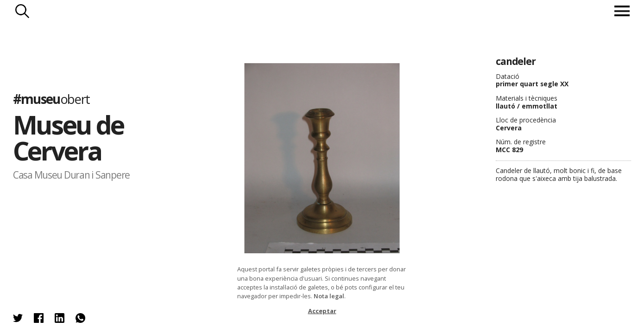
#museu (51, 98)
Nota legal (329, 296)
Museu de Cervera (68, 138)
